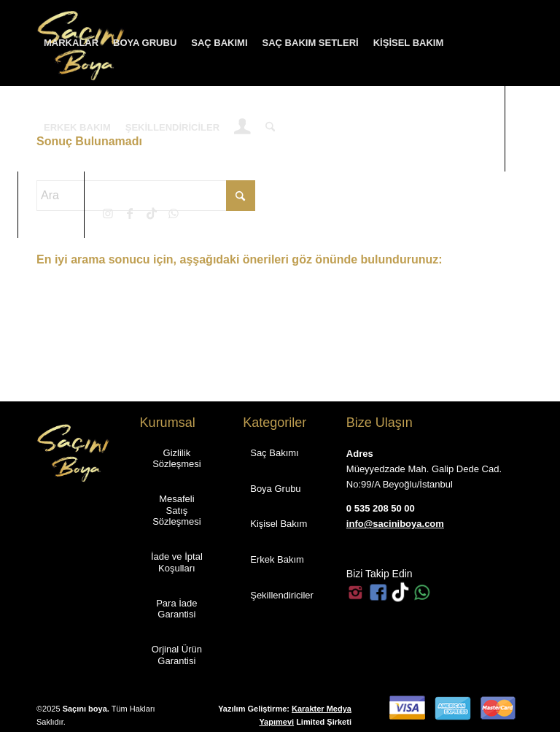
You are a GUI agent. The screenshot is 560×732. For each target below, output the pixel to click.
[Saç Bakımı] (274, 452)
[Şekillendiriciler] (282, 595)
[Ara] (270, 128)
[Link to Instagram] (108, 213)
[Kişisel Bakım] (279, 523)
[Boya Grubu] (275, 488)
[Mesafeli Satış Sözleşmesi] (177, 510)
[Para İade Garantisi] (177, 608)
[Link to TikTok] (152, 213)
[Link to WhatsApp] (174, 213)
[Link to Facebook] (130, 213)
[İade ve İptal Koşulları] (177, 562)
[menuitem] (71, 43)
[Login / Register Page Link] (242, 129)
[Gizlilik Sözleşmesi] (177, 458)
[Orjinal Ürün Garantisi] (177, 654)
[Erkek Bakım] (277, 559)
